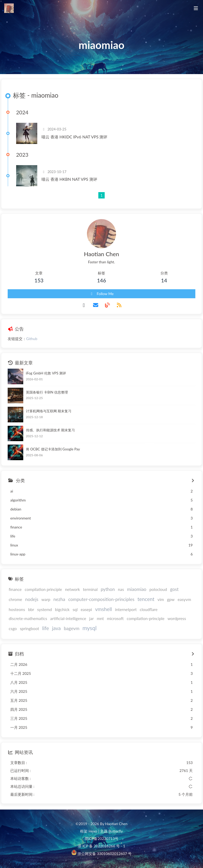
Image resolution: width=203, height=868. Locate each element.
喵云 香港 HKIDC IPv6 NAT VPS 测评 (74, 137)
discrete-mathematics (28, 618)
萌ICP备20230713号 (102, 838)
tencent (146, 599)
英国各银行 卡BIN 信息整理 (47, 392)
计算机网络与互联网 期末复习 (49, 411)
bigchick (62, 609)
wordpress (177, 618)
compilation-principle (146, 618)
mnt (100, 618)
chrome (15, 599)
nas (121, 589)
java (56, 628)
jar (92, 618)
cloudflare (149, 609)
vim (161, 599)
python (108, 589)
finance (15, 589)
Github (32, 339)
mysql (89, 628)
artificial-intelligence (68, 618)
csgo (13, 629)
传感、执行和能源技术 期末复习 (50, 430)
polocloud (158, 589)
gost (174, 589)
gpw (171, 599)
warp (46, 599)
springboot (29, 629)
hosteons (17, 609)
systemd (45, 609)
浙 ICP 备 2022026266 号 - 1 (101, 846)
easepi (86, 609)
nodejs (32, 599)
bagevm (71, 628)
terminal (90, 589)
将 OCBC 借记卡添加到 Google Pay (53, 449)
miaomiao (137, 589)
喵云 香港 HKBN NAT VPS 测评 (69, 179)
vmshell (104, 609)
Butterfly (116, 831)
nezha (59, 599)
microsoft (115, 618)
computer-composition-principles (101, 599)
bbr (31, 609)
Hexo (93, 831)
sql (75, 609)
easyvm (184, 599)
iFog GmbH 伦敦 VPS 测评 (46, 373)
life (45, 628)
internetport (126, 609)
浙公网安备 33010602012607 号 (104, 854)
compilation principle (43, 589)
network (72, 589)
